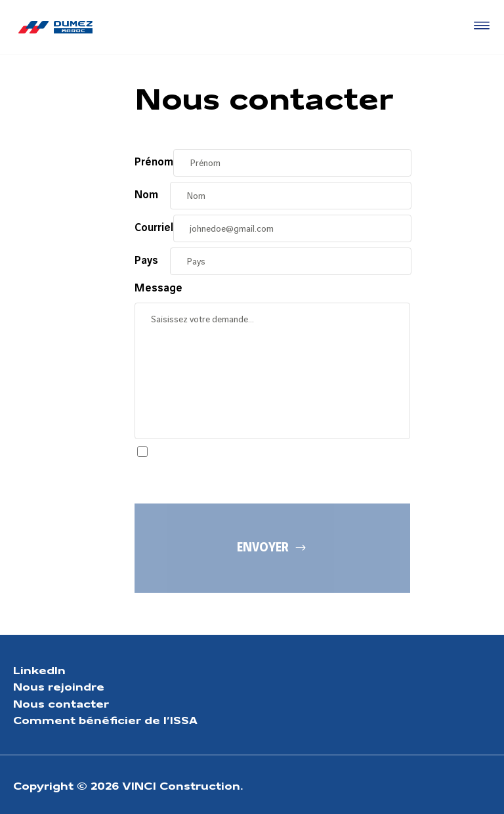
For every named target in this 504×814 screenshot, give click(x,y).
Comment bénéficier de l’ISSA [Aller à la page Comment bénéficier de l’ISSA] (105, 719)
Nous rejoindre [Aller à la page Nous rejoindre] (59, 686)
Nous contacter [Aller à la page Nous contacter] (61, 703)
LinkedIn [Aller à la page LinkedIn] (39, 669)
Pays (146, 261)
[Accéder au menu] (479, 26)
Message (158, 288)
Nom (146, 195)
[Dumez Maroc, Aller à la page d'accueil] (55, 27)
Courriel (154, 228)
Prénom (154, 162)
